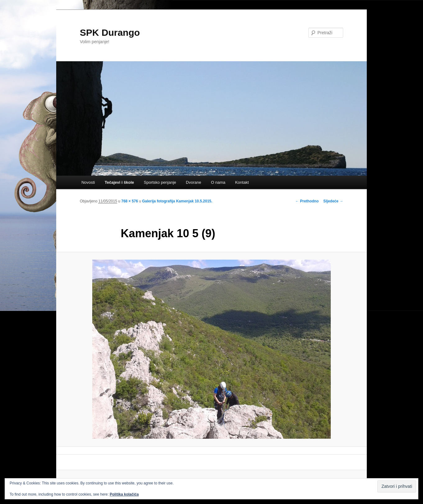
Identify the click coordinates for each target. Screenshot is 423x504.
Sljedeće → (333, 201)
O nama (218, 182)
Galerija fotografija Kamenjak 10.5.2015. (177, 201)
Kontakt (242, 182)
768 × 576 (130, 201)
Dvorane (194, 182)
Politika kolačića (124, 494)
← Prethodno (307, 201)
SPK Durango (110, 32)
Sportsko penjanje (160, 182)
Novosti (88, 182)
